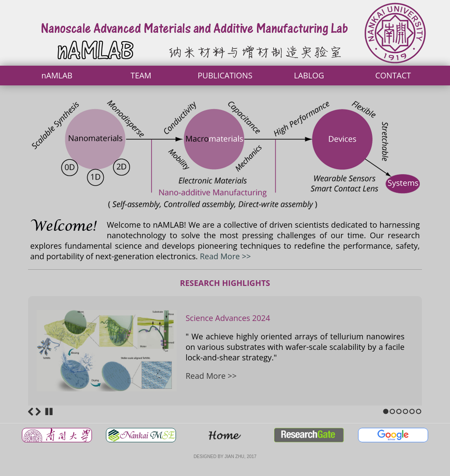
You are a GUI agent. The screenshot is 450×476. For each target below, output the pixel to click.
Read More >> (226, 256)
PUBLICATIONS (225, 75)
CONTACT (393, 75)
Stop (49, 412)
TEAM (141, 75)
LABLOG (309, 75)
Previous (31, 412)
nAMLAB (57, 75)
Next (38, 412)
